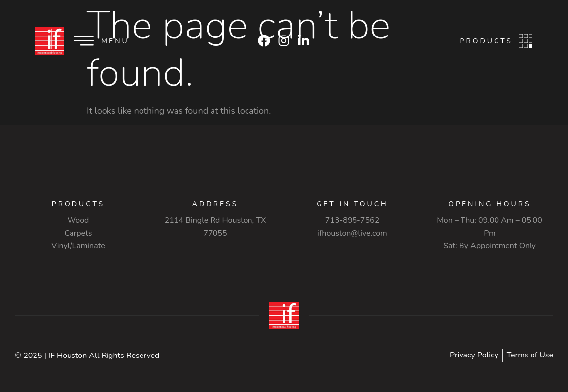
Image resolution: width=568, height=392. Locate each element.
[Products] (526, 41)
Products (486, 41)
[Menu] (84, 41)
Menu (115, 41)
